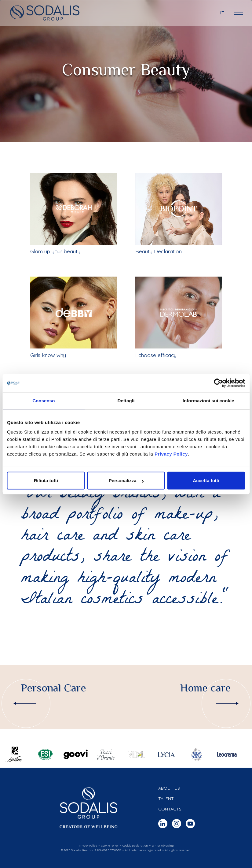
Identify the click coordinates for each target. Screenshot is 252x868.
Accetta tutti (206, 481)
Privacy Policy (171, 454)
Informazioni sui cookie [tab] (208, 400)
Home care (206, 688)
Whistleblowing (163, 846)
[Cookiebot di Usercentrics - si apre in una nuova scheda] (218, 383)
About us (169, 788)
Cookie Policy (110, 846)
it (222, 13)
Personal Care (54, 688)
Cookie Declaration (135, 846)
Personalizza (126, 481)
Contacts (170, 809)
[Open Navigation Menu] (238, 13)
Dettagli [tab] (126, 400)
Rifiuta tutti (46, 481)
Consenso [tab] (44, 400)
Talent (166, 799)
